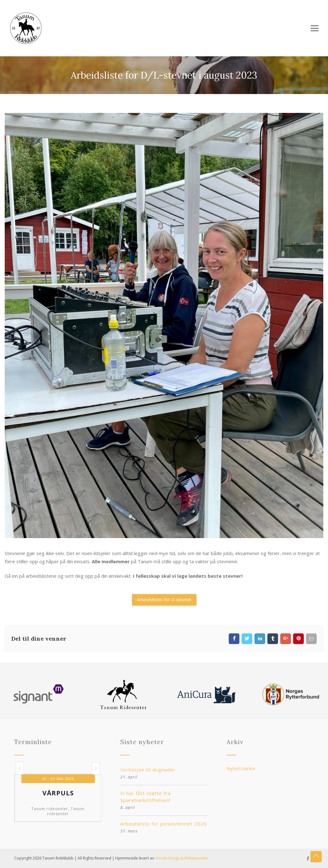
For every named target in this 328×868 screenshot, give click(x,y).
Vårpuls (58, 793)
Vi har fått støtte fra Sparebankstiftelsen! (145, 797)
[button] (20, 768)
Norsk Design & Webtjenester (182, 858)
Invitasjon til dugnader (148, 770)
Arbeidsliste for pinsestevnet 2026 (164, 824)
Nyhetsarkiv (241, 768)
